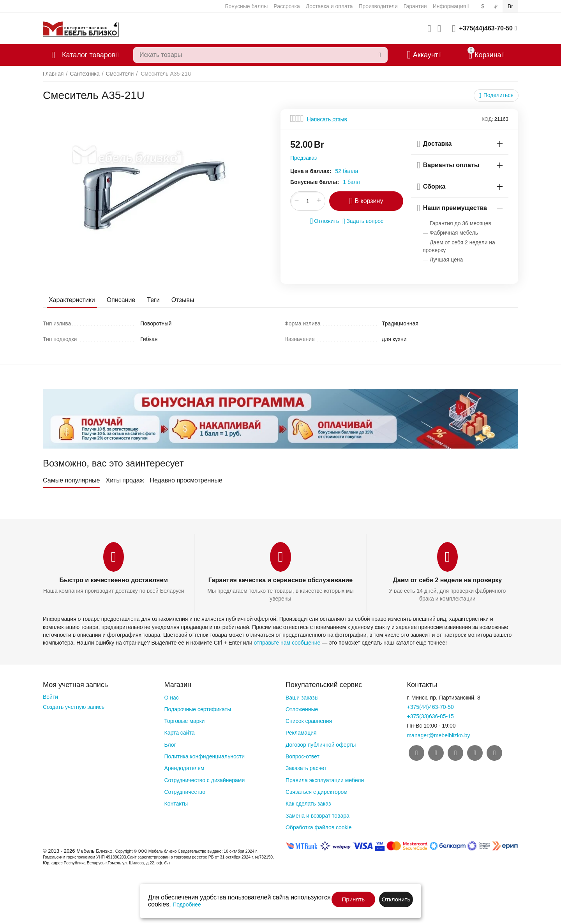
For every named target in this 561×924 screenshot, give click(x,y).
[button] (496, 95)
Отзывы (183, 300)
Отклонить (396, 899)
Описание (121, 300)
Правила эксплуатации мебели (325, 780)
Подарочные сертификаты (198, 709)
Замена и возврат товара (318, 816)
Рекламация (301, 733)
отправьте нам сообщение (287, 643)
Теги (153, 300)
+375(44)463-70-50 (486, 28)
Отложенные (302, 709)
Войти (50, 697)
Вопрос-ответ (303, 756)
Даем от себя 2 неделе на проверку (447, 580)
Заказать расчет (306, 768)
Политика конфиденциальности (204, 756)
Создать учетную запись (74, 707)
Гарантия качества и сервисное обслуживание (280, 580)
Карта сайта (179, 733)
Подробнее (187, 905)
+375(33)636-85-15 (430, 716)
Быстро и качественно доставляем (113, 580)
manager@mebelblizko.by (438, 735)
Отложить (325, 221)
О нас (171, 698)
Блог (170, 745)
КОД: (487, 119)
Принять (354, 899)
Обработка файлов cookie (319, 827)
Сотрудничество (184, 792)
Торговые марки (184, 721)
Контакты (176, 804)
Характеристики (72, 300)
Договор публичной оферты (321, 745)
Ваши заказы (302, 698)
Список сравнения (309, 721)
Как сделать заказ (308, 804)
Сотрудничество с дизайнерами (204, 780)
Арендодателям (184, 768)
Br (510, 6)
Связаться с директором (317, 792)
